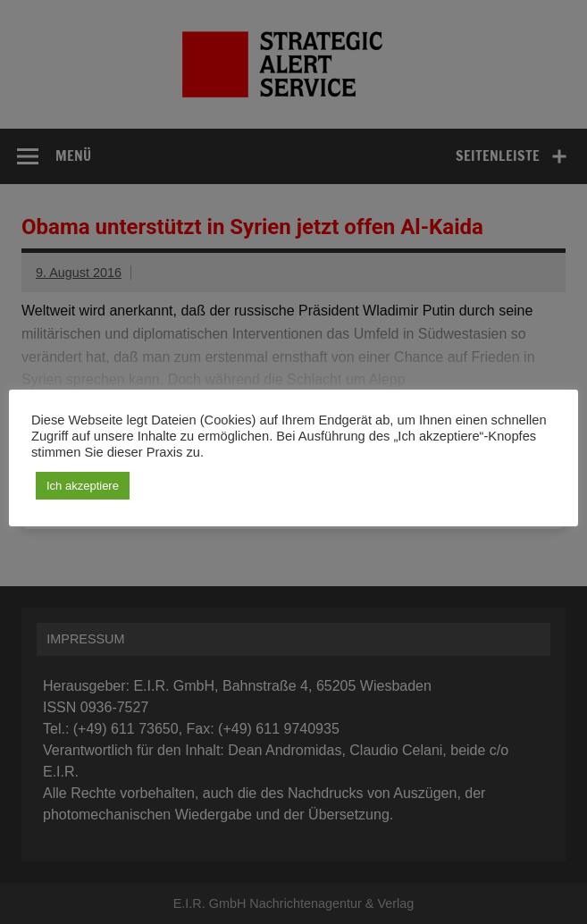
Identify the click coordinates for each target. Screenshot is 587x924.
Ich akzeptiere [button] (83, 486)
